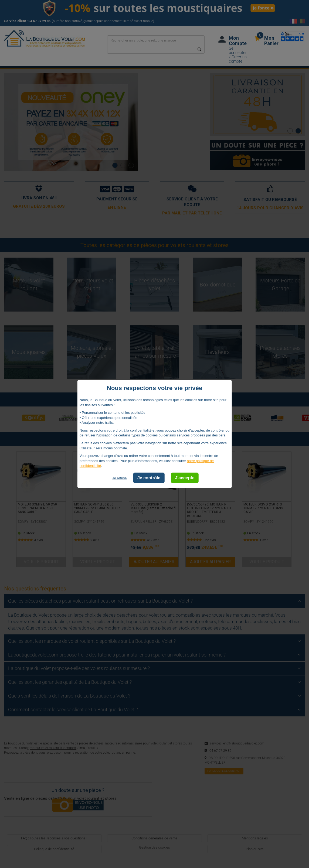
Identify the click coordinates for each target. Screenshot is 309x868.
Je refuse (119, 478)
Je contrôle (149, 478)
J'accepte (185, 478)
